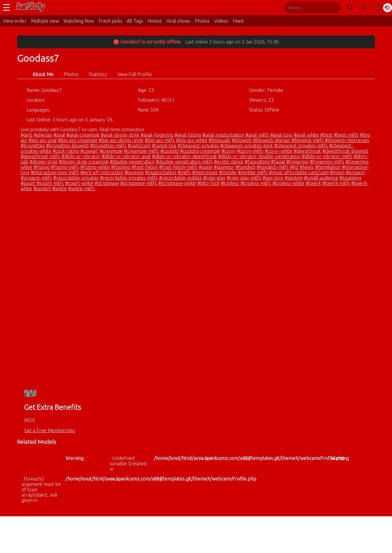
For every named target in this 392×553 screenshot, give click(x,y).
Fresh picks (110, 21)
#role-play (214, 178)
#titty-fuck (208, 183)
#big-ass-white (192, 140)
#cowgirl (89, 151)
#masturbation (161, 172)
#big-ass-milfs (160, 140)
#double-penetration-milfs (184, 162)
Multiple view (45, 21)
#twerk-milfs (336, 183)
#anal (59, 135)
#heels (307, 167)
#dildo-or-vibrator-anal (126, 156)
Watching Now (79, 21)
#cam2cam (139, 146)
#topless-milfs (256, 183)
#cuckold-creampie (200, 151)
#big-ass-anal (43, 140)
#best (326, 135)
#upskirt (42, 189)
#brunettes (33, 146)
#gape (206, 167)
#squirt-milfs (50, 183)
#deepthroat (307, 151)
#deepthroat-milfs (40, 156)
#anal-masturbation (223, 135)
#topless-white (288, 183)
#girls (27, 135)
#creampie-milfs (141, 151)
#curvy (229, 151)
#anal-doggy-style (120, 135)
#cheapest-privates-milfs (301, 146)
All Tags (135, 21)
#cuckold (169, 151)
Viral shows (178, 21)
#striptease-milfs (139, 183)
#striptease (107, 183)
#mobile (228, 172)
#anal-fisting (188, 135)
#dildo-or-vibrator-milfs (327, 156)
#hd (294, 167)
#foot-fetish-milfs (178, 167)
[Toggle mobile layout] (378, 8)
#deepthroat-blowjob (345, 151)
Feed (238, 21)
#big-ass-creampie (78, 140)
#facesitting (257, 162)
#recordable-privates (76, 178)
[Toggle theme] (364, 8)
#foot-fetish (145, 167)
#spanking (350, 178)
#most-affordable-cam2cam (299, 172)
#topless (230, 183)
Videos (221, 21)
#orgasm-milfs (36, 178)
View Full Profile (135, 74)
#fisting (41, 167)
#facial (278, 162)
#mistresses (205, 172)
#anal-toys (281, 135)
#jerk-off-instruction (102, 172)
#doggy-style (44, 162)
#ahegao (43, 135)
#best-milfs (346, 135)
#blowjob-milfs (308, 140)
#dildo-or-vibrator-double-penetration (259, 156)
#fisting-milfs (65, 167)
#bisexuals (220, 140)
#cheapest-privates (198, 146)
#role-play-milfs (244, 178)
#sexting (294, 178)
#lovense (134, 172)
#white (60, 189)
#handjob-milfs (273, 167)
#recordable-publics (180, 178)
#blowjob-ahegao (272, 140)
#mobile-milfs (253, 172)
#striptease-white (177, 183)
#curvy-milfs (250, 151)
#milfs (184, 172)
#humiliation (328, 167)
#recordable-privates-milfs (129, 178)
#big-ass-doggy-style (121, 140)
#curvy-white (278, 151)
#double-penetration (132, 162)
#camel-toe (164, 146)
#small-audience (321, 178)
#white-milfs (81, 189)
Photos (202, 21)
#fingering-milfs (327, 162)
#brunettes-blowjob (67, 146)
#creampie (111, 151)
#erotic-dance (229, 162)
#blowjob (242, 140)
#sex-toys (273, 178)
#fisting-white (95, 167)
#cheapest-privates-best (247, 146)
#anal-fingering (157, 135)
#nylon (337, 172)
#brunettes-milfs (108, 146)
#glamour (224, 167)
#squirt (28, 183)
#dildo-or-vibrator (81, 156)
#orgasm (355, 172)
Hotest (155, 21)
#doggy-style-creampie (84, 162)
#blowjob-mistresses (347, 140)
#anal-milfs (257, 135)
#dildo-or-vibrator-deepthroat (184, 156)
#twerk (313, 183)
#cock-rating (66, 151)
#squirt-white (79, 183)
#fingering (297, 162)
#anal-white (306, 135)
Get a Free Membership (50, 430)
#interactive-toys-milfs (55, 172)
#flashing (121, 167)
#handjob (245, 167)
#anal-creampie (83, 135)
